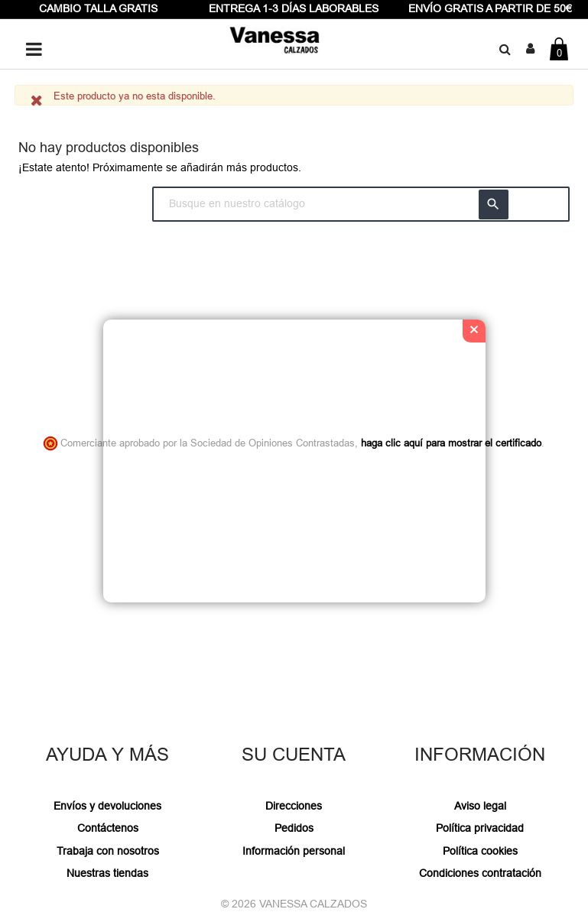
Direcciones (294, 806)
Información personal (294, 851)
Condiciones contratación (480, 873)
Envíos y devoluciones (107, 806)
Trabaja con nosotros (108, 851)
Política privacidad (480, 828)
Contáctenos (108, 828)
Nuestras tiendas (107, 873)
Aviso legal (480, 806)
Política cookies (480, 851)
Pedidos (294, 828)
